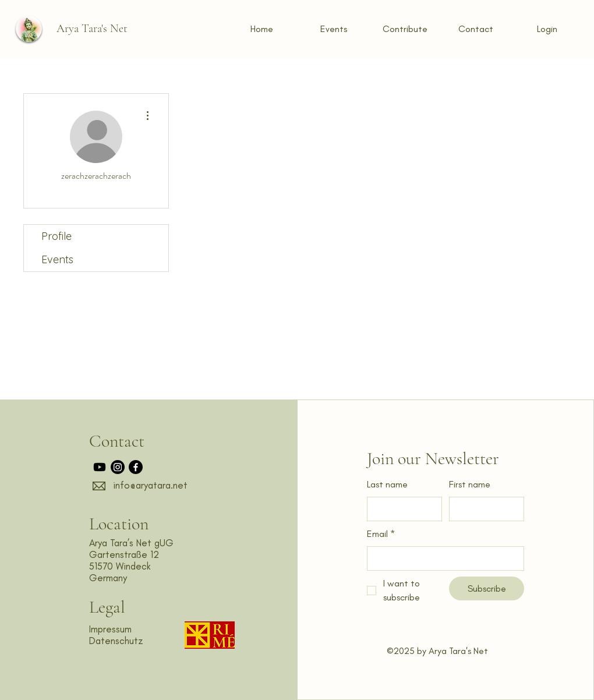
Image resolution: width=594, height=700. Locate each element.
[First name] (483, 509)
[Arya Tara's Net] (92, 29)
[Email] (442, 558)
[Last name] (401, 509)
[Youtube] (100, 467)
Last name (387, 484)
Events (57, 259)
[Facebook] (136, 467)
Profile (56, 236)
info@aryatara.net (150, 485)
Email (381, 534)
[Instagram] (118, 467)
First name (470, 484)
